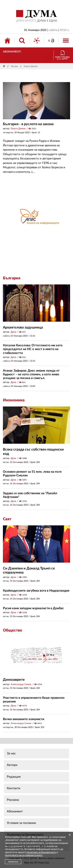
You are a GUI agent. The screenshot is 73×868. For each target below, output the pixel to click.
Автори (14, 66)
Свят (7, 519)
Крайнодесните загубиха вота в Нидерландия (36, 591)
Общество (13, 630)
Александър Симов (21, 684)
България (12, 278)
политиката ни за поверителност (24, 855)
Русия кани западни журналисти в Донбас (33, 608)
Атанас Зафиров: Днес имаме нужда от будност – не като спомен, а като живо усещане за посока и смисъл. (31, 374)
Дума (13, 332)
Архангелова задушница (23, 328)
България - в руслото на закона (28, 124)
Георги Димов (18, 129)
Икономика (14, 400)
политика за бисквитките (41, 852)
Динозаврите (14, 680)
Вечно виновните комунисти (24, 719)
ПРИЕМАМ (13, 862)
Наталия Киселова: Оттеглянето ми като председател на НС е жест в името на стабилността (33, 349)
